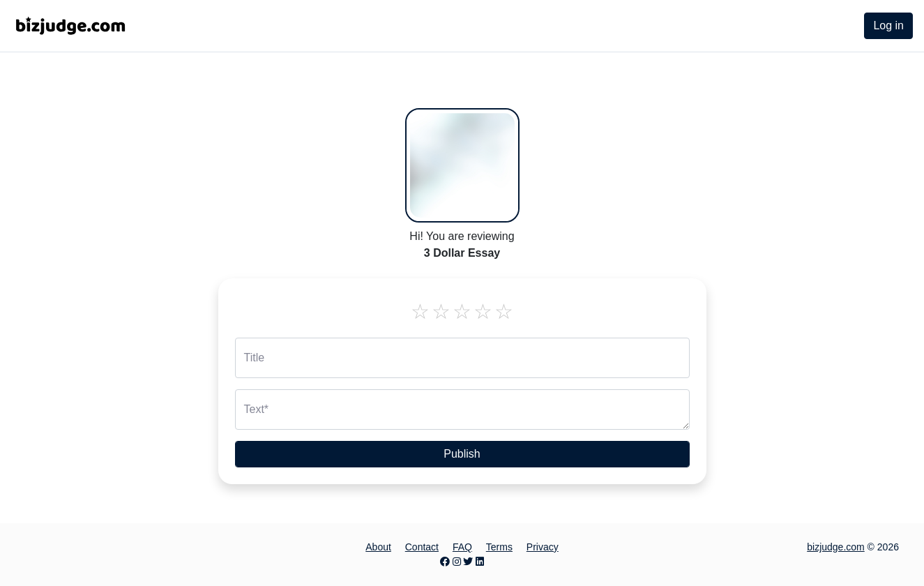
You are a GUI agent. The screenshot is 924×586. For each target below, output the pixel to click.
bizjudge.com (836, 547)
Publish (462, 454)
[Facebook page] (445, 562)
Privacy (543, 547)
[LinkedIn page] (480, 562)
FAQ (462, 547)
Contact (422, 547)
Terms (499, 547)
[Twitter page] (468, 562)
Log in (888, 25)
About (378, 547)
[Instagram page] (457, 562)
